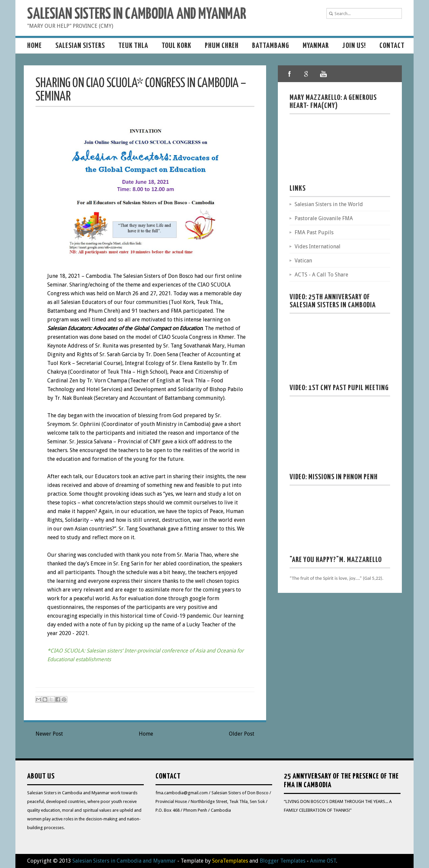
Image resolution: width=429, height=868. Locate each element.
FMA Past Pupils (314, 232)
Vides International (318, 246)
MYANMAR (316, 46)
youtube (323, 74)
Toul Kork (176, 46)
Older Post (242, 734)
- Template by (212, 861)
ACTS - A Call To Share (321, 275)
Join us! (354, 46)
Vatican (303, 261)
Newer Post (49, 734)
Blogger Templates (283, 861)
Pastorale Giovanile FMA (324, 218)
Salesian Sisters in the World (329, 204)
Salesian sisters (80, 46)
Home (35, 46)
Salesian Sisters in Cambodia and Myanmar (137, 15)
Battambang (271, 46)
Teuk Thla (133, 46)
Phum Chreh (222, 46)
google (306, 74)
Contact (392, 46)
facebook (290, 74)
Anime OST (323, 861)
